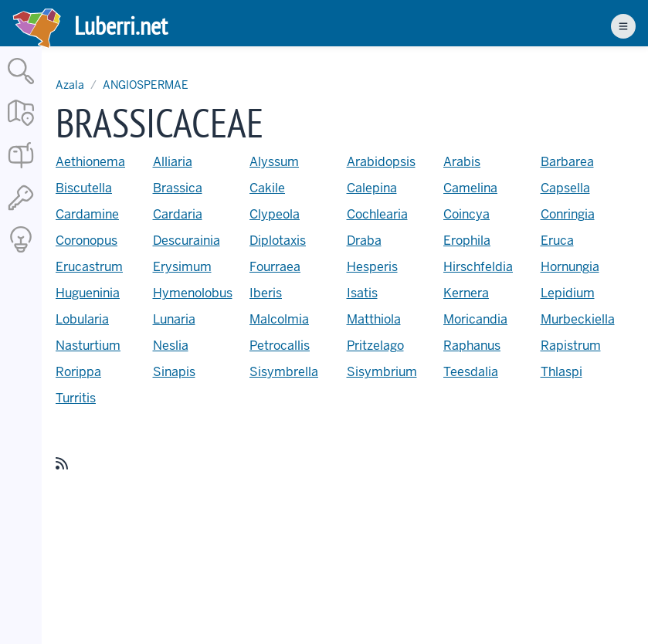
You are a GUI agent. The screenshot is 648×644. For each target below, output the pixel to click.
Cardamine (87, 214)
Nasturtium (88, 346)
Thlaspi (561, 372)
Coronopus (87, 241)
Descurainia (187, 241)
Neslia (171, 346)
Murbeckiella (578, 319)
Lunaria (174, 319)
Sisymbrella (284, 372)
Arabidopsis (381, 162)
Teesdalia (471, 372)
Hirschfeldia (478, 267)
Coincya (466, 214)
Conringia (568, 214)
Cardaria (178, 214)
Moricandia (475, 319)
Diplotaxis (278, 241)
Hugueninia (88, 293)
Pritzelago (375, 346)
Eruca (557, 241)
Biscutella (84, 188)
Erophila (467, 241)
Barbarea (567, 162)
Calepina (372, 188)
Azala (70, 85)
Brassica (178, 188)
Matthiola (374, 319)
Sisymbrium (382, 372)
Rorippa (78, 372)
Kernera (466, 293)
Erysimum (182, 267)
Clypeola (275, 214)
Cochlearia (377, 214)
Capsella (565, 188)
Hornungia (570, 267)
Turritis (76, 398)
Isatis (362, 293)
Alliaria (173, 162)
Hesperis (372, 267)
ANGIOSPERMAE (146, 85)
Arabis (462, 162)
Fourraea (275, 267)
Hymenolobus (193, 293)
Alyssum (274, 162)
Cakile (267, 188)
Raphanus (472, 346)
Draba (364, 241)
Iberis (266, 293)
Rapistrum (571, 346)
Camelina (470, 188)
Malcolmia (279, 319)
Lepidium (568, 293)
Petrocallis (280, 346)
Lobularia (82, 319)
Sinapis (174, 372)
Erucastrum (89, 267)
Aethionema (90, 162)
